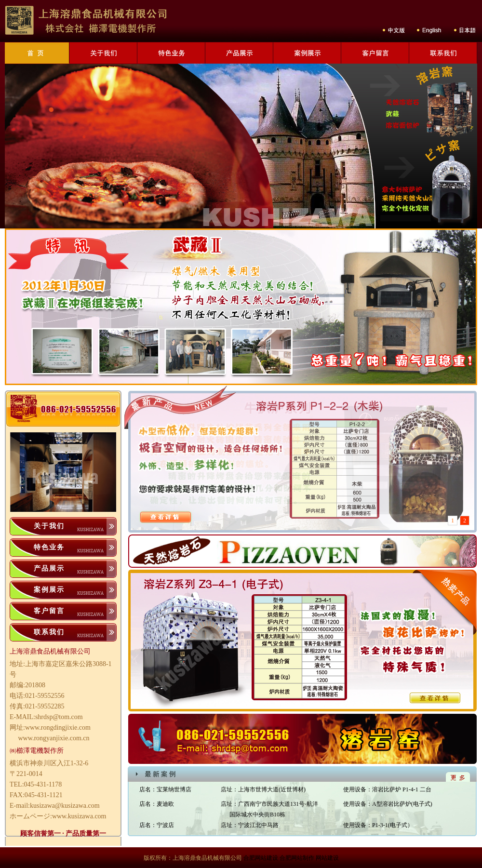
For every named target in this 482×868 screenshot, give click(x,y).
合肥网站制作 (297, 858)
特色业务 (49, 547)
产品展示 (49, 568)
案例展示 (49, 590)
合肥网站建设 (261, 858)
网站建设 (327, 858)
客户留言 (49, 611)
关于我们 (49, 526)
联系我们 (49, 632)
